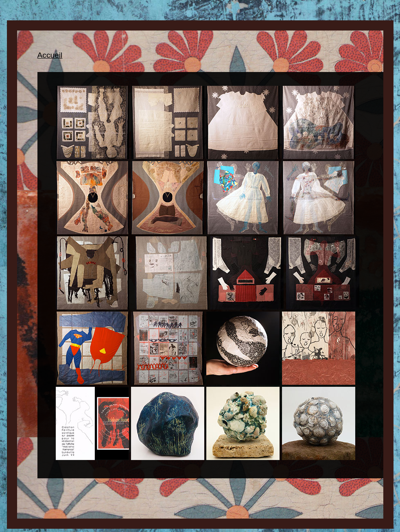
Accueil (50, 55)
